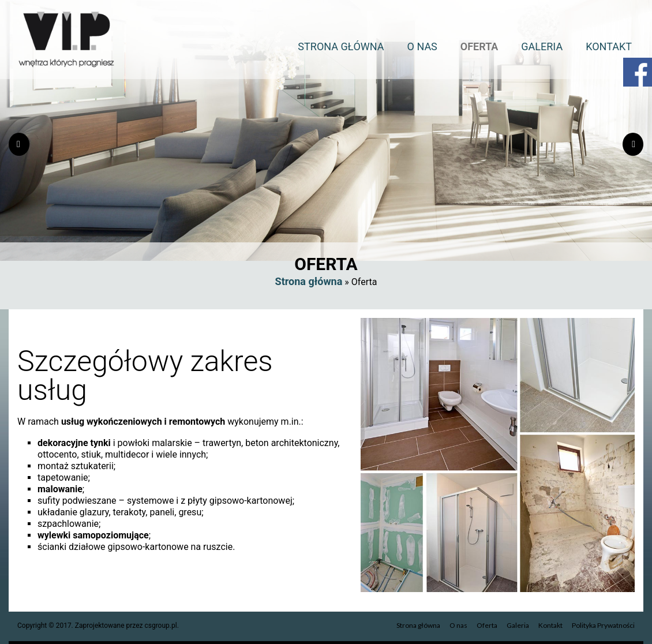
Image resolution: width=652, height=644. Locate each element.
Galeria (542, 46)
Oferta (479, 46)
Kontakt (609, 46)
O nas (422, 46)
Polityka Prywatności (603, 625)
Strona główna (341, 46)
